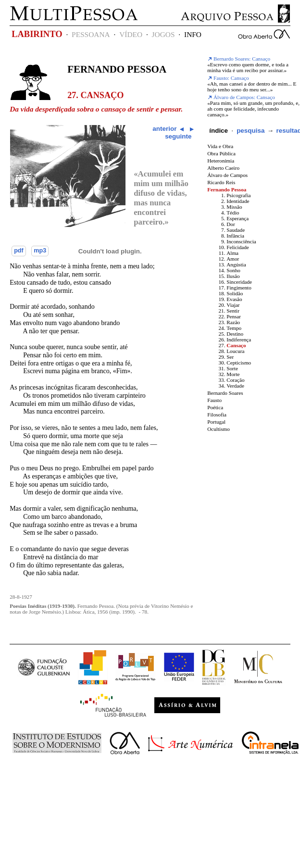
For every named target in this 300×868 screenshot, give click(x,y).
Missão (234, 207)
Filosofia (217, 415)
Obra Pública (221, 153)
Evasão (234, 299)
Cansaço (236, 345)
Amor (233, 259)
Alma (232, 253)
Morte (233, 374)
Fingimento (239, 288)
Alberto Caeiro (223, 168)
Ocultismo (219, 429)
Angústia (236, 264)
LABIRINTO (37, 34)
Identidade (238, 201)
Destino (235, 334)
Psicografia (238, 195)
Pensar (234, 316)
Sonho (233, 270)
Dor (231, 224)
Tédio (233, 213)
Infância (235, 236)
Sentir (233, 311)
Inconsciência (241, 241)
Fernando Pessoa (117, 69)
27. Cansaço (95, 95)
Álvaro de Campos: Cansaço (241, 97)
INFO (193, 34)
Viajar (233, 305)
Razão (233, 322)
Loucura (235, 351)
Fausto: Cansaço (228, 78)
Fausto (214, 400)
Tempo (234, 328)
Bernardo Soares (225, 393)
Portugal (216, 422)
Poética (215, 407)
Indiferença (239, 340)
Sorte (232, 368)
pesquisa (250, 131)
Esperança (237, 218)
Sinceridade (239, 282)
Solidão (235, 293)
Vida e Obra (220, 146)
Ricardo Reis (221, 182)
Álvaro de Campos (227, 175)
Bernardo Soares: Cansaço (239, 59)
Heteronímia (221, 161)
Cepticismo (239, 363)
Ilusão (233, 276)
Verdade (235, 386)
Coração (235, 380)
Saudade (236, 230)
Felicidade (238, 247)
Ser (230, 357)
